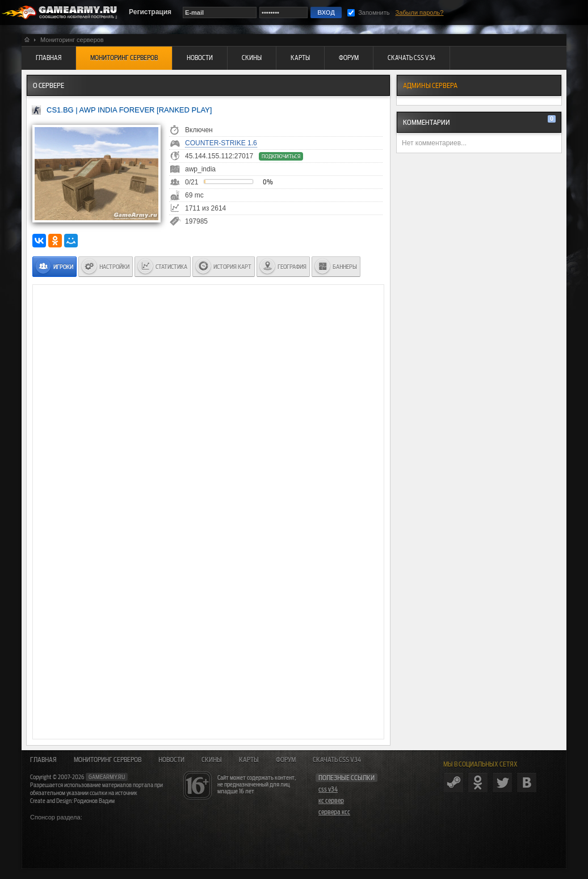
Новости (171, 760)
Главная (43, 760)
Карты (249, 760)
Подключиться (281, 156)
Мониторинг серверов (108, 760)
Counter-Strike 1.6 (221, 143)
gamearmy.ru (107, 777)
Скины (212, 760)
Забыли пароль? (420, 12)
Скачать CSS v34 (337, 760)
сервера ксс (334, 812)
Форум (286, 760)
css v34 (328, 789)
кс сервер (331, 801)
